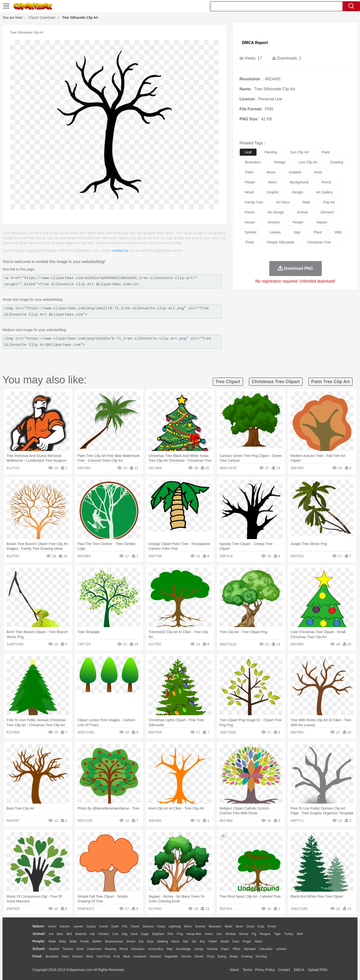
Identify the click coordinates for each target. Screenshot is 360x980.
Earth (115, 926)
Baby (63, 941)
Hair (185, 941)
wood (249, 192)
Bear (60, 934)
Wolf (300, 934)
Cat (92, 934)
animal (302, 212)
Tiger (277, 934)
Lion (219, 934)
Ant (51, 934)
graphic (273, 192)
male (306, 202)
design (297, 192)
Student (54, 949)
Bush (239, 926)
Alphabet (250, 949)
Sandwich (140, 956)
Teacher (68, 949)
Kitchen (186, 956)
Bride (73, 941)
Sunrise (200, 926)
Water (228, 926)
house (250, 222)
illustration (253, 162)
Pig (254, 934)
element (327, 212)
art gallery (324, 192)
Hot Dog (261, 956)
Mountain (215, 926)
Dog (124, 934)
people (298, 222)
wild (338, 232)
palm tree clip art (330, 382)
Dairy (65, 956)
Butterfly (81, 934)
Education (138, 949)
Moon (188, 926)
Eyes (150, 941)
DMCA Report (255, 43)
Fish (170, 934)
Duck (134, 934)
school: (39, 949)
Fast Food (103, 956)
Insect (209, 934)
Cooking (247, 956)
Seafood (155, 956)
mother (97, 941)
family (84, 941)
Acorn (52, 926)
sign (297, 232)
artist (318, 172)
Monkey (230, 934)
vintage (280, 162)
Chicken (103, 934)
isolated (295, 172)
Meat (126, 956)
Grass (161, 926)
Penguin (265, 934)
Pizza (211, 956)
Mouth (225, 941)
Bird (69, 934)
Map (170, 949)
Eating (222, 956)
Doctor (131, 941)
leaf (248, 152)
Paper (225, 949)
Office (236, 949)
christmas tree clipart (276, 382)
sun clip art (299, 152)
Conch (104, 926)
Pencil (124, 949)
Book (80, 949)
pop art (329, 202)
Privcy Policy (265, 970)
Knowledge (183, 949)
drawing (337, 162)
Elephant (158, 934)
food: (37, 956)
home (175, 941)
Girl (194, 941)
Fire (125, 926)
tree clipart (228, 382)
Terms (247, 970)
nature (322, 222)
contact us (120, 251)
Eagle (145, 934)
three (249, 242)
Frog (180, 934)
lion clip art (308, 162)
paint (326, 152)
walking (162, 941)
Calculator (266, 949)
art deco (283, 202)
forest (250, 212)
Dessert (77, 956)
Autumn (65, 926)
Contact (284, 970)
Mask (52, 941)
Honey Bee (194, 934)
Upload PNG (318, 970)
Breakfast (52, 956)
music (271, 172)
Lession (281, 949)
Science (212, 949)
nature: (39, 926)
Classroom (94, 949)
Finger (247, 941)
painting (271, 152)
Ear (141, 941)
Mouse (244, 934)
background (299, 182)
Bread (234, 956)
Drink (90, 956)
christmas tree (319, 242)
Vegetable (171, 956)
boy (203, 941)
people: (39, 941)
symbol (251, 232)
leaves (275, 232)
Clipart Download (42, 18)
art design (276, 212)
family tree (254, 202)
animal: (39, 934)
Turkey (289, 934)
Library (199, 949)
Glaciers (148, 926)
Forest (272, 926)
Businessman (114, 941)
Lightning (175, 926)
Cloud (250, 926)
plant (318, 232)
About (234, 970)
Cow (115, 934)
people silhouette (281, 242)
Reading (111, 949)
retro (272, 182)
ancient (274, 222)
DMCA (299, 970)
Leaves (78, 926)
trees (249, 172)
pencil (326, 182)
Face (236, 941)
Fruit (116, 956)
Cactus (91, 926)
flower (250, 182)
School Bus (156, 949)
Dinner (199, 956)
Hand (258, 941)
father (213, 941)
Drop (261, 926)
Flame (135, 926)
